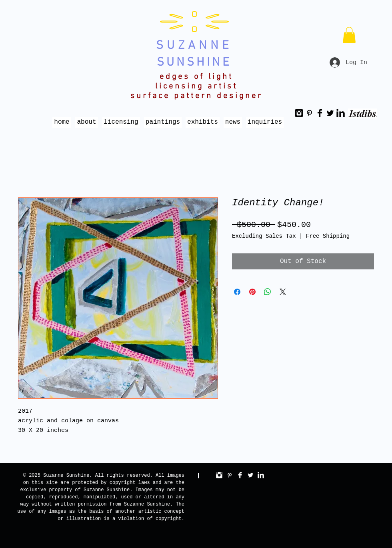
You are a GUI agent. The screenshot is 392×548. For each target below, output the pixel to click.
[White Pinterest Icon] (230, 475)
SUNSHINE (194, 63)
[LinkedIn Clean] (261, 475)
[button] (349, 35)
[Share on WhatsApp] (268, 292)
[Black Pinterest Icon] (309, 113)
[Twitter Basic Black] (330, 113)
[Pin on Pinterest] (252, 292)
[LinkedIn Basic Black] (341, 113)
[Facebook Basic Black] (320, 113)
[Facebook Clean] (240, 475)
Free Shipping (328, 236)
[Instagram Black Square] (299, 113)
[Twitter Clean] (250, 475)
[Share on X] (283, 292)
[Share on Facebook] (237, 292)
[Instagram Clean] (219, 475)
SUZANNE (194, 46)
